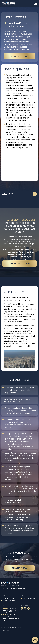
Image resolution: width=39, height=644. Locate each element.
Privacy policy (6, 631)
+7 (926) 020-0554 (9, 601)
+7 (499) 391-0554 (9, 598)
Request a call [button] (19, 568)
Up (2, 637)
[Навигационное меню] (35, 4)
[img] (10, 584)
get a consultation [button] (19, 56)
